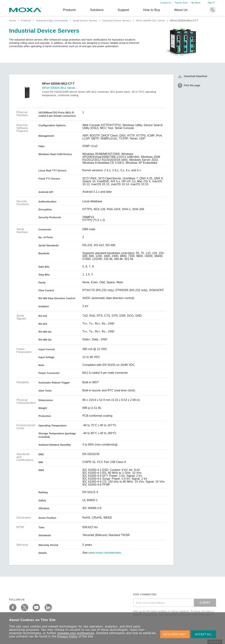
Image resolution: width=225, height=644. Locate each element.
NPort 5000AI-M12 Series (150, 21)
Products (26, 21)
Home (13, 21)
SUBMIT (205, 603)
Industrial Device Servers (117, 21)
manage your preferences (76, 633)
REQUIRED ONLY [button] (175, 634)
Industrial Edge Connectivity (52, 21)
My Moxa (196, 3)
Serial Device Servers (85, 21)
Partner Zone (181, 3)
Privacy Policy (68, 636)
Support (123, 10)
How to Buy (151, 10)
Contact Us (165, 3)
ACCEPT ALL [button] (204, 634)
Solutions (97, 10)
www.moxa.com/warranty (105, 553)
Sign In (211, 3)
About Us (181, 10)
